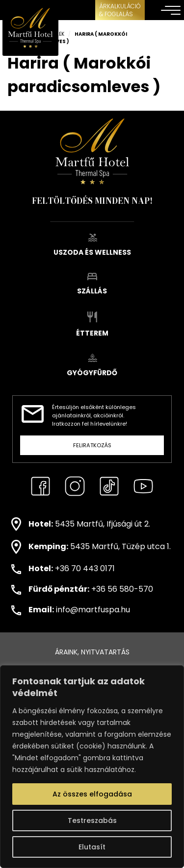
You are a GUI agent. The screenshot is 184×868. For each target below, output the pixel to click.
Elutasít (92, 847)
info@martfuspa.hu (93, 610)
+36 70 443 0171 (85, 568)
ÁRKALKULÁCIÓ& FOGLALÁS (120, 10)
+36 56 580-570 (122, 589)
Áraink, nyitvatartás (92, 652)
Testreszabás (92, 820)
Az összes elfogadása (92, 794)
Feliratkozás (92, 445)
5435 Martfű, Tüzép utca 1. (120, 546)
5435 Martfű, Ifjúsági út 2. (103, 523)
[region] (92, 767)
